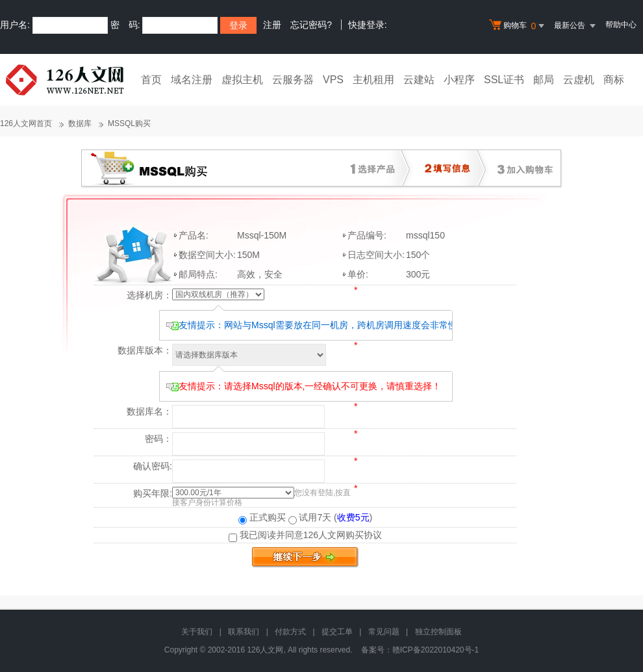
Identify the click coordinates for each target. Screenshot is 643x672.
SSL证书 (504, 80)
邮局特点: (198, 274)
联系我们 (244, 632)
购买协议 (364, 535)
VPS (333, 80)
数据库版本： (145, 350)
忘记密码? (311, 25)
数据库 (80, 123)
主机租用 (373, 80)
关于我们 (197, 632)
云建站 (419, 80)
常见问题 (384, 632)
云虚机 (579, 80)
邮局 (544, 80)
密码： (158, 439)
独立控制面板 (438, 632)
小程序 (459, 80)
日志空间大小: (376, 255)
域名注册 (192, 80)
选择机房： (149, 295)
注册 (272, 25)
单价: (358, 274)
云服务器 (293, 80)
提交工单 (337, 632)
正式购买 (262, 517)
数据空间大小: (207, 255)
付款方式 (290, 632)
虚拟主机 (242, 80)
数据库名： (149, 411)
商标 (614, 80)
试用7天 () (331, 517)
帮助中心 (621, 25)
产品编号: (367, 235)
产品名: (194, 235)
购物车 (518, 26)
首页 (151, 80)
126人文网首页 (26, 123)
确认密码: (153, 466)
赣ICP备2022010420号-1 (435, 650)
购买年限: (153, 493)
